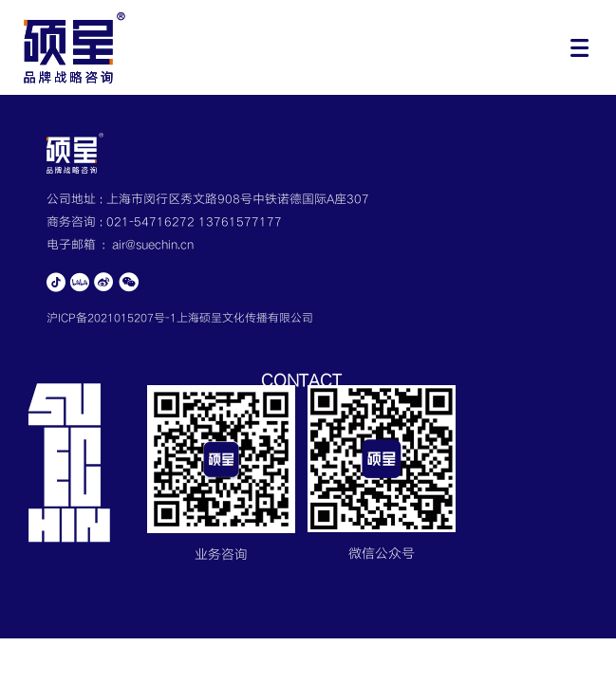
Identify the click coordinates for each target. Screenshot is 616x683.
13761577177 (240, 222)
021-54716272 (152, 222)
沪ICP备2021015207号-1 (112, 318)
